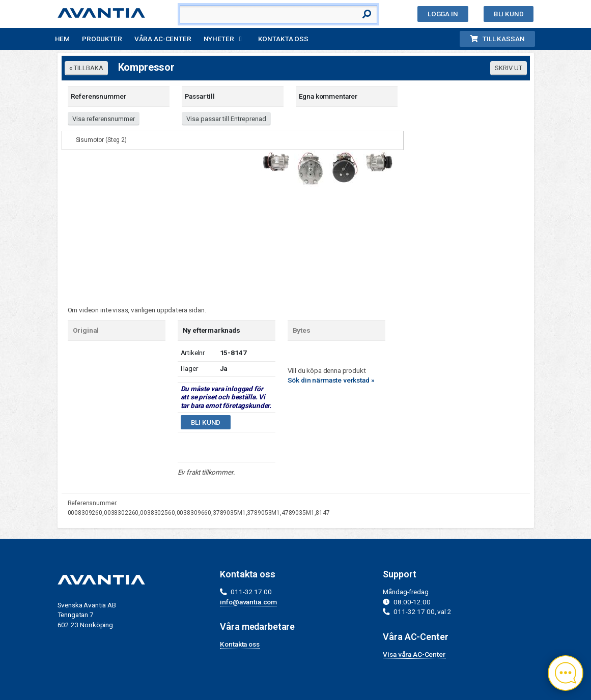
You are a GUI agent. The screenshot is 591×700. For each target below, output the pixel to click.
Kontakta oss (283, 39)
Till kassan (497, 39)
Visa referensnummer (104, 119)
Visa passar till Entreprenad (226, 119)
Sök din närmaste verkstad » (331, 380)
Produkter (102, 39)
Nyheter (219, 39)
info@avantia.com (248, 602)
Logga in (443, 14)
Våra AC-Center (163, 39)
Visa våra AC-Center (414, 654)
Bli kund (509, 14)
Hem (63, 39)
